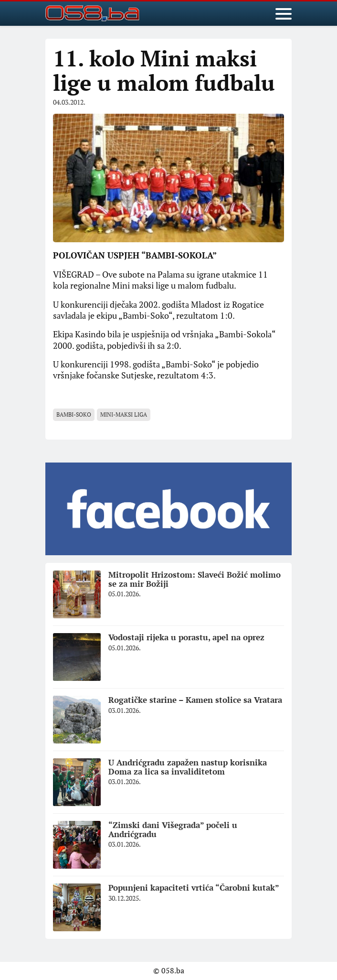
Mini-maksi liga (124, 415)
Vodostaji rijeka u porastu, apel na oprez (186, 637)
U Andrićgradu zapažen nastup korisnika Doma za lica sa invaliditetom (188, 767)
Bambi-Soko (74, 415)
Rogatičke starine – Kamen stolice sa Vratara (195, 700)
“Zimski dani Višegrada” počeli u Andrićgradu (173, 829)
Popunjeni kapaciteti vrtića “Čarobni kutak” (194, 888)
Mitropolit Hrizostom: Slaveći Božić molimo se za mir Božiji (195, 579)
